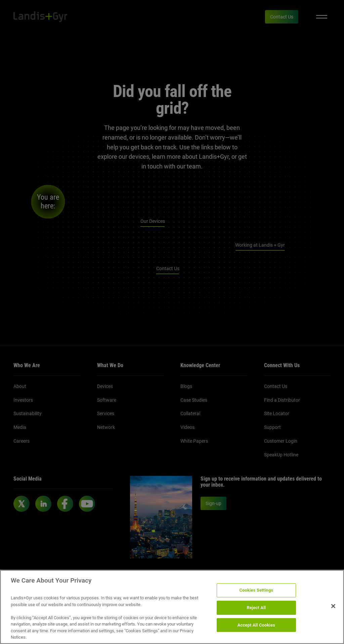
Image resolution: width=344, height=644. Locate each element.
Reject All (256, 608)
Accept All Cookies (256, 625)
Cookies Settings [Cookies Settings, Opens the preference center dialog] (256, 590)
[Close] (333, 606)
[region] (172, 607)
